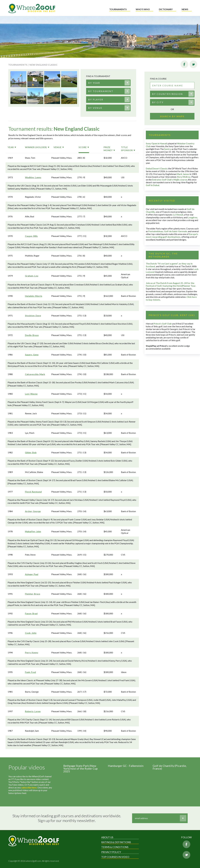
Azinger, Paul (32, 574)
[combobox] (108, 83)
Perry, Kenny (32, 652)
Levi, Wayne (31, 394)
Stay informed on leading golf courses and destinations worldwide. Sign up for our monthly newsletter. (67, 818)
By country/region (167, 94)
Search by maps (172, 116)
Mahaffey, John (33, 531)
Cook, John (31, 633)
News (185, 9)
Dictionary (166, 9)
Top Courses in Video (115, 857)
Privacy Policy (111, 852)
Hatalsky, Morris (34, 296)
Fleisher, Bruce (33, 594)
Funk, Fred (30, 672)
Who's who (143, 9)
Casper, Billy (31, 236)
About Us (107, 837)
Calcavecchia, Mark (35, 374)
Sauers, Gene (32, 355)
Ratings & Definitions (116, 842)
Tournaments (118, 9)
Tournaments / (19, 65)
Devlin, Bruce (32, 335)
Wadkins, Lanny (33, 177)
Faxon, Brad (31, 613)
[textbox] (94, 83)
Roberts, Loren (33, 711)
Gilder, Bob (31, 452)
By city (158, 102)
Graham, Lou (32, 276)
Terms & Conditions (115, 847)
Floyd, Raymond (33, 492)
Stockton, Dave (33, 315)
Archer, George (33, 511)
